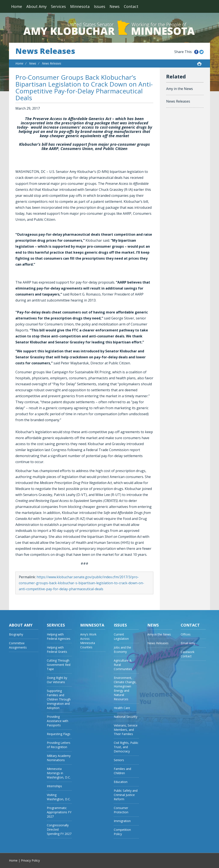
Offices (186, 634)
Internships (54, 786)
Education (121, 782)
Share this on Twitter (201, 52)
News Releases (45, 51)
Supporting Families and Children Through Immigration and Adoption (59, 699)
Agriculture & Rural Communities (123, 665)
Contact (131, 6)
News (115, 6)
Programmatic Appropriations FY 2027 (59, 812)
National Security (126, 717)
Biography (16, 634)
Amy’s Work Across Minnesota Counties (88, 641)
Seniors (119, 760)
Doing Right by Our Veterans (57, 680)
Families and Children (122, 771)
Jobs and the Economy (122, 650)
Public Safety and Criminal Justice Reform (126, 795)
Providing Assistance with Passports (58, 721)
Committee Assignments (18, 645)
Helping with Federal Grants (57, 650)
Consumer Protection (121, 810)
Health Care (122, 708)
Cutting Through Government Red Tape (59, 665)
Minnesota (80, 6)
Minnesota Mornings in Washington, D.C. (59, 773)
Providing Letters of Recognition (59, 745)
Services (58, 6)
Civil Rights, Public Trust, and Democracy (126, 747)
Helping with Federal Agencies (59, 636)
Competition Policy (122, 832)
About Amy (36, 6)
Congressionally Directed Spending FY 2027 (59, 829)
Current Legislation (121, 636)
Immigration (122, 821)
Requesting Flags (59, 734)
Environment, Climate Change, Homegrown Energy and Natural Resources (125, 688)
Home (17, 6)
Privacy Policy (30, 860)
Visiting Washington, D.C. (59, 797)
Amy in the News (180, 89)
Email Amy (188, 643)
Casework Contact (188, 654)
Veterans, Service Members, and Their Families (126, 730)
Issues (100, 6)
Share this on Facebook (196, 52)
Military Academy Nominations (59, 758)
